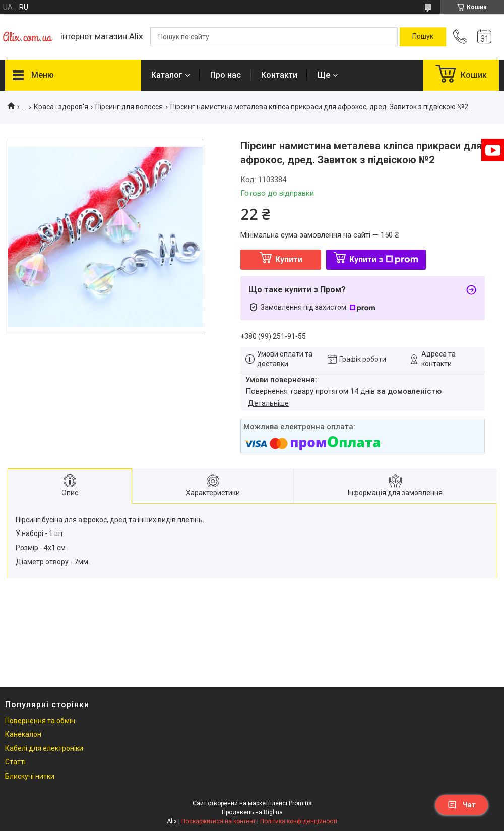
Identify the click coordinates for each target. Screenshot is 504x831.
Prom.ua (300, 803)
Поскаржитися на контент (218, 821)
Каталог (167, 75)
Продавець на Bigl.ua (252, 812)
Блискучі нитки (30, 776)
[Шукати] (423, 37)
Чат (462, 805)
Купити (289, 259)
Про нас (226, 75)
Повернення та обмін (40, 721)
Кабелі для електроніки (44, 748)
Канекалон (23, 734)
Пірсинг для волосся (129, 107)
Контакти (279, 75)
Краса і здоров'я (61, 107)
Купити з (384, 259)
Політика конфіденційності (299, 821)
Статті (15, 762)
